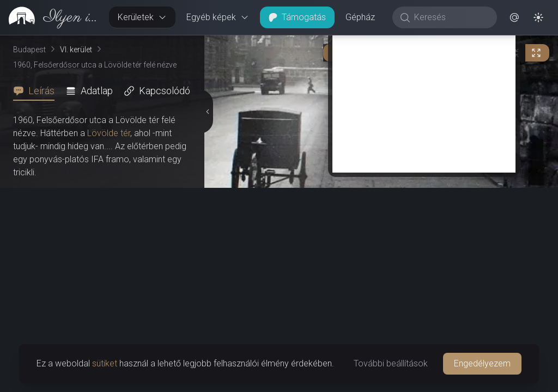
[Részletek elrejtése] (207, 214)
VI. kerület (76, 50)
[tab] (37, 91)
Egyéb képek (218, 17)
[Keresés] (450, 17)
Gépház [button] (360, 17)
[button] (514, 17)
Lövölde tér (109, 133)
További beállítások (391, 363)
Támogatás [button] (297, 17)
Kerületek (142, 17)
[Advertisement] (424, 301)
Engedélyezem (482, 363)
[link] (50, 17)
